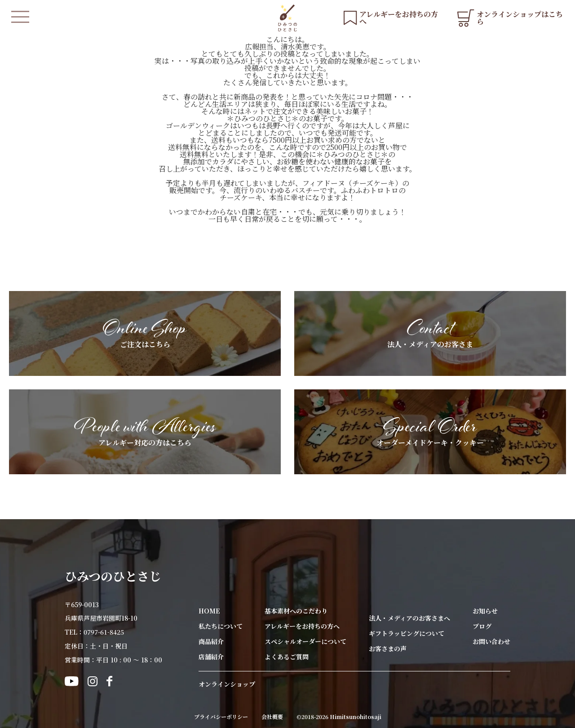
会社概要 (272, 717)
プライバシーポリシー (221, 717)
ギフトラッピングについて (407, 633)
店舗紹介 (211, 657)
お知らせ (485, 611)
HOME (209, 611)
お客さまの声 (388, 649)
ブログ (482, 626)
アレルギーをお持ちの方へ (302, 626)
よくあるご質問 (287, 657)
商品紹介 (211, 641)
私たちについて (221, 626)
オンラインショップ (227, 684)
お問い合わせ (491, 641)
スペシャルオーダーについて (305, 641)
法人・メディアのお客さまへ (409, 618)
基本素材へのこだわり (296, 611)
